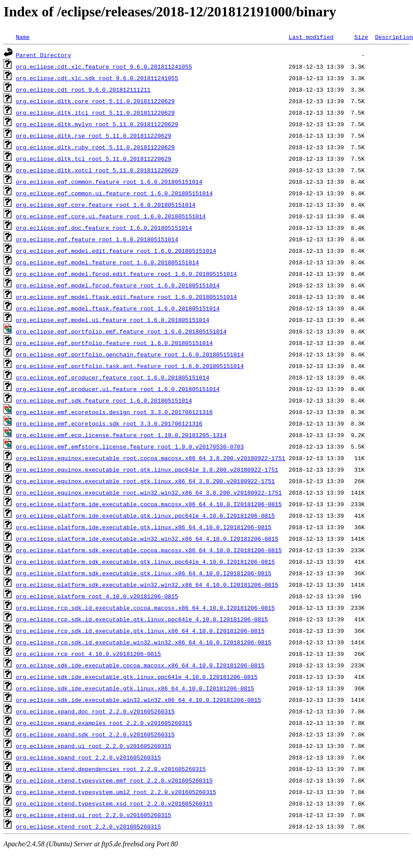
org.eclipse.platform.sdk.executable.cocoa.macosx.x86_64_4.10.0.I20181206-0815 (149, 550)
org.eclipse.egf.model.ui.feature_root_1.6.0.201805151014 (113, 320)
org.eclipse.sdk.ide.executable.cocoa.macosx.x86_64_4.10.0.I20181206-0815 (140, 665)
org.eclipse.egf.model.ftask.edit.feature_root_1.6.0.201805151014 (126, 297)
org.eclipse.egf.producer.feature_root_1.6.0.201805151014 (113, 377)
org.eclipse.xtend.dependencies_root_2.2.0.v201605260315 (111, 769)
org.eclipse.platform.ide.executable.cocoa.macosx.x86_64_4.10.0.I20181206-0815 (149, 504)
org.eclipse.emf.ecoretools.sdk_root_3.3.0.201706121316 (109, 423)
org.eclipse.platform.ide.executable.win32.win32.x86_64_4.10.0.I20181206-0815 (147, 539)
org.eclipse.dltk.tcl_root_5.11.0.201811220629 (94, 159)
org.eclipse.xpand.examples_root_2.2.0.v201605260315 (104, 723)
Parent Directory (44, 55)
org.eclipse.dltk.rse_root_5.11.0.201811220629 (94, 136)
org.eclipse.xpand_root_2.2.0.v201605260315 (89, 757)
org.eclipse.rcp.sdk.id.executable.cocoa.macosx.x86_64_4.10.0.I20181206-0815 (145, 608)
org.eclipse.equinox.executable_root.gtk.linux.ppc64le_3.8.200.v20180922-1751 (147, 469)
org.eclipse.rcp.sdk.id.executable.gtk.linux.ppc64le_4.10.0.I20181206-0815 (142, 619)
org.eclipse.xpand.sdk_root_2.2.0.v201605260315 (95, 734)
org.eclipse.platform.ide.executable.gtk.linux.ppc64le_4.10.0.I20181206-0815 (145, 515)
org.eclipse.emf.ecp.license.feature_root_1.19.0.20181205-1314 (121, 435)
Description (394, 37)
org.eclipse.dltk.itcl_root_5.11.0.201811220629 (95, 112)
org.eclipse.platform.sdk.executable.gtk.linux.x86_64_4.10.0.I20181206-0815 (144, 573)
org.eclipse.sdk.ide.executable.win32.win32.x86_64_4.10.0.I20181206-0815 (139, 700)
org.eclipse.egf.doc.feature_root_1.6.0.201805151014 (104, 228)
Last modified (311, 37)
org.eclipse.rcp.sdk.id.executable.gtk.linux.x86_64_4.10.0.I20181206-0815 (140, 631)
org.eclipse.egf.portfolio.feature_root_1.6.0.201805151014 (114, 343)
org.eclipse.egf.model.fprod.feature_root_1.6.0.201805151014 (118, 285)
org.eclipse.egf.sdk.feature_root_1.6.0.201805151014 (104, 400)
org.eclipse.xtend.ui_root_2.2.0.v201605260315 (94, 815)
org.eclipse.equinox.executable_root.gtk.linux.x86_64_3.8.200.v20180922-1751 (145, 481)
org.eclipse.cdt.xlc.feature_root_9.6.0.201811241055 (104, 66)
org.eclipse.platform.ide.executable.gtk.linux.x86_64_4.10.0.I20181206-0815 (144, 527)
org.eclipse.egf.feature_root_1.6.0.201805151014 (97, 239)
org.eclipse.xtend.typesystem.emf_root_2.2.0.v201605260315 (114, 780)
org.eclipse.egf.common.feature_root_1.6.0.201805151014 (109, 182)
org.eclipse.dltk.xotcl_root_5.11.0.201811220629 (97, 170)
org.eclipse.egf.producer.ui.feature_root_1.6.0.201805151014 (118, 389)
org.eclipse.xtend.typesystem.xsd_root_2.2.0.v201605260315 (114, 803)
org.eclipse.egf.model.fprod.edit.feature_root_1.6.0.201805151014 (126, 274)
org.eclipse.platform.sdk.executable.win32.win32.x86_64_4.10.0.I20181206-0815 (147, 585)
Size (361, 37)
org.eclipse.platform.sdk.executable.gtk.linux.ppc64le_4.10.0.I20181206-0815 (145, 562)
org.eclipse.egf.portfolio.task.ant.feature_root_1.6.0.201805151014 (130, 366)
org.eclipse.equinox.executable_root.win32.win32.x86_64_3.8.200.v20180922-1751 (149, 492)
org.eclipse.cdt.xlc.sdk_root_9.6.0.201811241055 (97, 78)
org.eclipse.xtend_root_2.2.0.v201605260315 (89, 826)
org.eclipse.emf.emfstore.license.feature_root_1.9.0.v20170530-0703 (130, 446)
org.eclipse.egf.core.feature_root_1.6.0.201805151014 (106, 205)
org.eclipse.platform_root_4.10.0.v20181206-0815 (97, 596)
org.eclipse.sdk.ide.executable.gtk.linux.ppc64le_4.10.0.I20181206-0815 (137, 677)
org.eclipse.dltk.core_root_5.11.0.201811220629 (95, 101)
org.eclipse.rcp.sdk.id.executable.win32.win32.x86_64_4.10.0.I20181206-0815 (144, 642)
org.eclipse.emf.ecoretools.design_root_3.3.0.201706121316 (114, 412)
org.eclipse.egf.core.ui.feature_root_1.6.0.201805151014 (111, 216)
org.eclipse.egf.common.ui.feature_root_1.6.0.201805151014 (114, 193)
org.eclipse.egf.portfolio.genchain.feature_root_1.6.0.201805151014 (130, 354)
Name (23, 37)
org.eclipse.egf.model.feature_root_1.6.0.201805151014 (107, 262)
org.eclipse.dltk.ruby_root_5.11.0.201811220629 (95, 147)
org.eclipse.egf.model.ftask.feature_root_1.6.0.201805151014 (118, 308)
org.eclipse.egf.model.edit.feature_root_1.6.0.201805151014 (116, 251)
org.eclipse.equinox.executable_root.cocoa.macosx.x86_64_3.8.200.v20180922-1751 (151, 458)
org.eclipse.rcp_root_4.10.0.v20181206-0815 (89, 654)
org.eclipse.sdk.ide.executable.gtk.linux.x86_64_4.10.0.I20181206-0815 (135, 688)
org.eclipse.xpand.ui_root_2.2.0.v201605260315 (94, 746)
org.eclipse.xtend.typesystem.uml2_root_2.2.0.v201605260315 (116, 792)
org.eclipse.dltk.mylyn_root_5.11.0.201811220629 (97, 124)
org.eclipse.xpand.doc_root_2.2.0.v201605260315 (95, 711)
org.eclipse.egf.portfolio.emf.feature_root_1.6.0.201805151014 (121, 331)
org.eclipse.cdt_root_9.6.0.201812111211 (83, 89)
